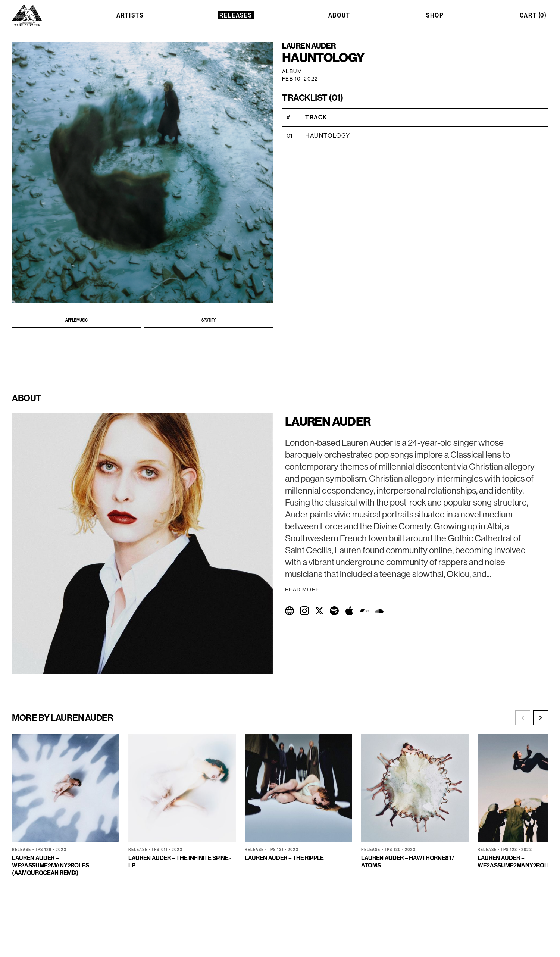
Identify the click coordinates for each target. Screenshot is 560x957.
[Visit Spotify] (334, 611)
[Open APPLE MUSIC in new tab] (76, 320)
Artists (130, 15)
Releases (236, 15)
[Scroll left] (523, 718)
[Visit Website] (290, 611)
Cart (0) (533, 15)
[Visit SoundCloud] (379, 611)
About (339, 15)
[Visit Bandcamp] (364, 611)
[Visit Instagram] (304, 611)
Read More (302, 590)
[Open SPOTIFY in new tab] (209, 320)
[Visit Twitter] (319, 611)
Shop (435, 15)
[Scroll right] (541, 718)
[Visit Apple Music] (349, 611)
